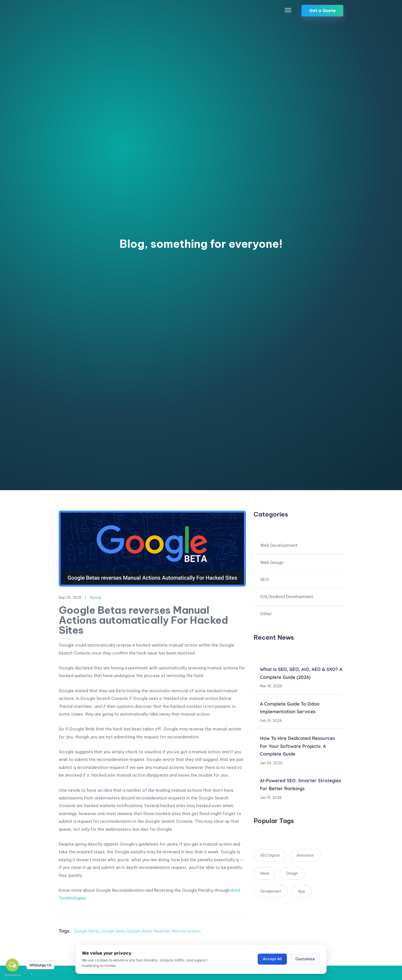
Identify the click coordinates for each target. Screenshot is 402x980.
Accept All (272, 959)
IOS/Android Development (287, 597)
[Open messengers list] (12, 965)
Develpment (271, 891)
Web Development (279, 545)
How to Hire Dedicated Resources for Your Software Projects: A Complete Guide (297, 746)
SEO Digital (270, 855)
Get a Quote (322, 11)
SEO (264, 579)
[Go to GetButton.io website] (12, 975)
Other (266, 614)
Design (292, 873)
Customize (305, 959)
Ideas (265, 873)
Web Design (272, 562)
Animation (305, 855)
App (301, 891)
